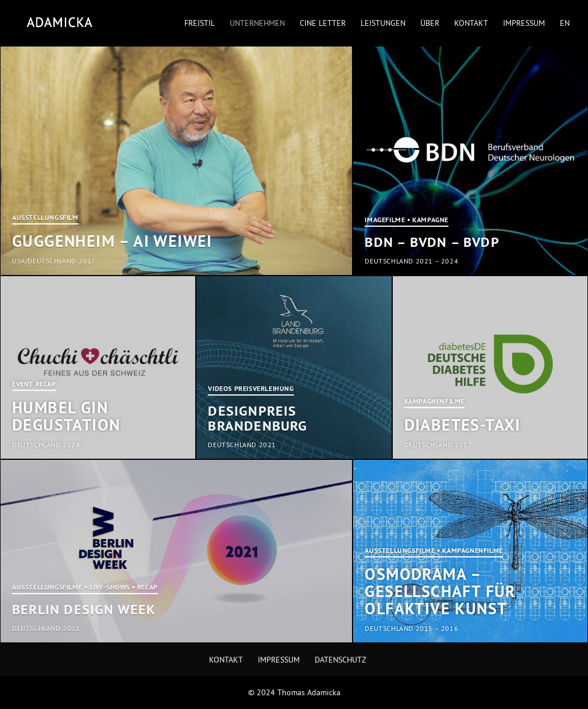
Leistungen (383, 24)
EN (565, 24)
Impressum (524, 24)
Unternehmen (257, 24)
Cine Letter (323, 24)
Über (430, 24)
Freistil (200, 24)
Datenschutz (341, 660)
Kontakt (471, 24)
